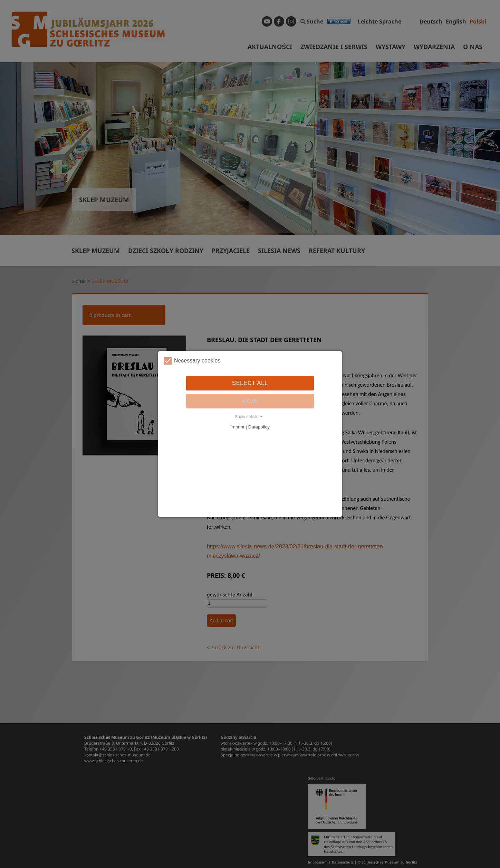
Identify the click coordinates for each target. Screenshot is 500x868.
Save (250, 401)
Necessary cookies (192, 361)
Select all (250, 383)
